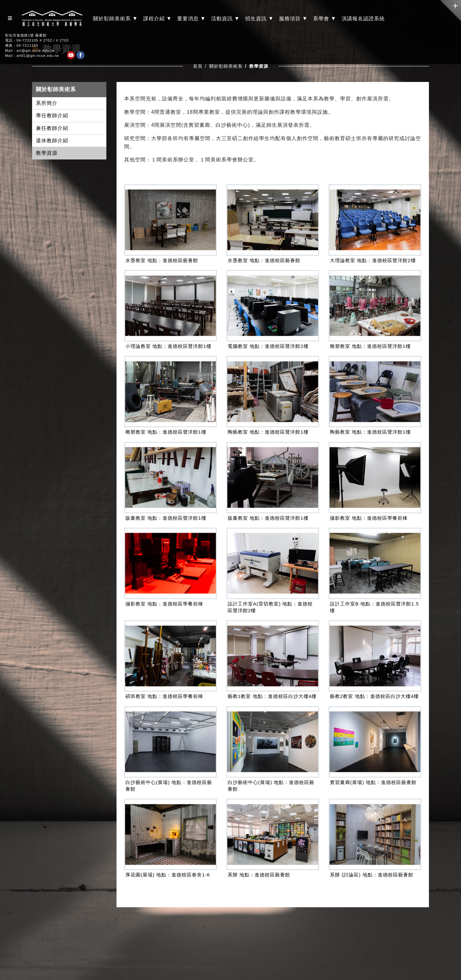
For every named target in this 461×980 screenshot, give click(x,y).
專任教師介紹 (52, 115)
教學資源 (47, 153)
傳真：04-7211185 (22, 46)
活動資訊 (225, 18)
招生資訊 (259, 18)
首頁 (198, 66)
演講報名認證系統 (363, 19)
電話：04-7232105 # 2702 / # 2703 (37, 41)
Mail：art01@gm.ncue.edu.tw (32, 56)
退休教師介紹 (52, 141)
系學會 (324, 18)
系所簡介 (47, 103)
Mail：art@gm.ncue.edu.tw (30, 51)
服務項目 (293, 18)
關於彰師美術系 (115, 18)
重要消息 (191, 18)
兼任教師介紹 (52, 128)
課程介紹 (157, 18)
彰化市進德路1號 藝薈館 (26, 35)
